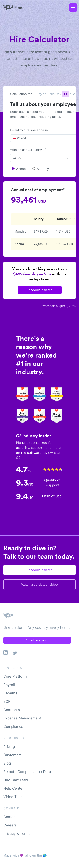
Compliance (13, 727)
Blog (7, 763)
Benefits (10, 693)
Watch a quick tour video (39, 585)
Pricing (9, 747)
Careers (10, 825)
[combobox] (13, 138)
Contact (10, 817)
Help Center (13, 788)
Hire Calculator (16, 780)
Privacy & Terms (17, 834)
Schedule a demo (39, 290)
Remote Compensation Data (27, 772)
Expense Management (22, 718)
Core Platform (15, 676)
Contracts (12, 710)
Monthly (43, 169)
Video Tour (13, 797)
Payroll (9, 685)
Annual (21, 169)
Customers (13, 755)
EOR (7, 701)
